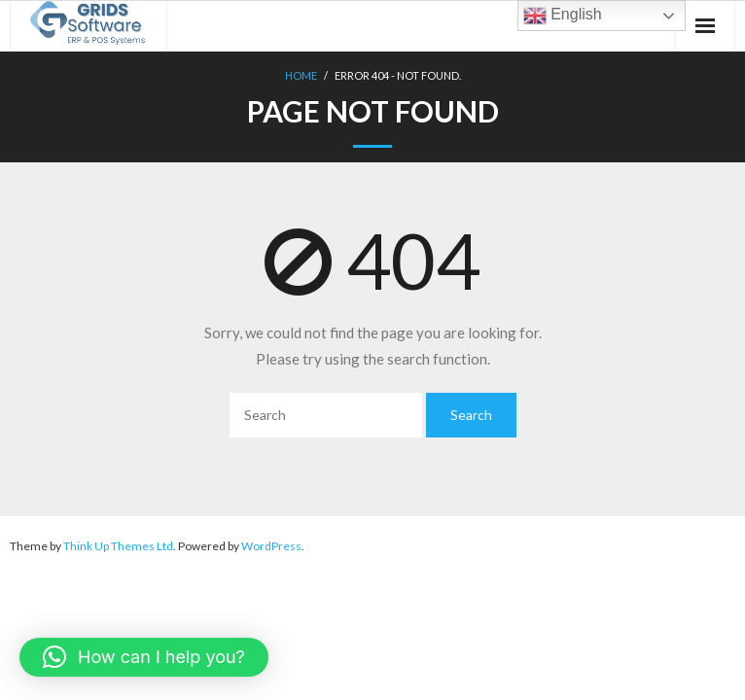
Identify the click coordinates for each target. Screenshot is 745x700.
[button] (144, 657)
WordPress (271, 546)
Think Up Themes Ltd (118, 546)
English (563, 16)
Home (301, 75)
